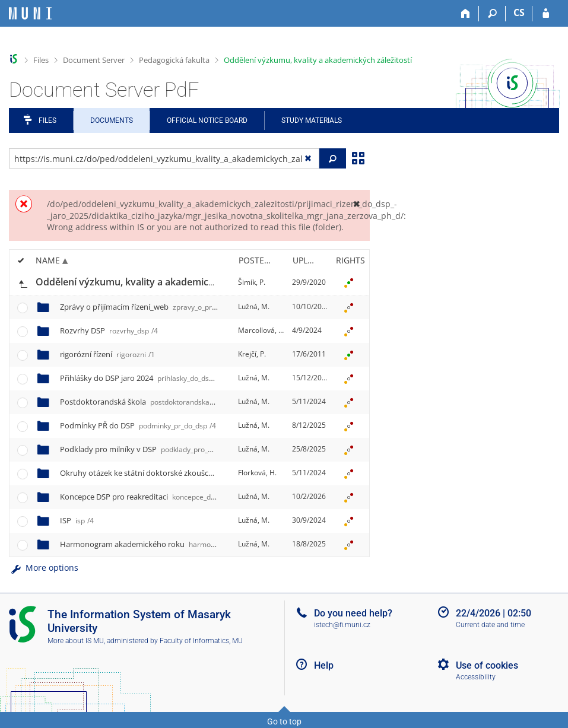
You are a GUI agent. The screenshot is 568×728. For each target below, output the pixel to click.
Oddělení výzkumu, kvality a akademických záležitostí (318, 60)
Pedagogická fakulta (174, 60)
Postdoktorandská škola (149, 402)
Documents (112, 120)
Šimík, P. (252, 282)
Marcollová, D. (262, 330)
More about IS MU (76, 641)
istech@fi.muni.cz (342, 625)
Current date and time (490, 625)
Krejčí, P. (252, 354)
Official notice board (207, 120)
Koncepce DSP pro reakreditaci (172, 497)
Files (41, 60)
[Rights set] (348, 282)
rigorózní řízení (107, 354)
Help (324, 665)
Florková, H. (257, 473)
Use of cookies (487, 665)
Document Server (94, 60)
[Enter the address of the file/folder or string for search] (164, 158)
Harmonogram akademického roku (187, 544)
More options (44, 568)
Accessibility (476, 677)
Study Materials (312, 120)
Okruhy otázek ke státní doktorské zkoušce (215, 473)
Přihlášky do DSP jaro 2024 (164, 378)
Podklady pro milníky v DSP (161, 449)
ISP (77, 520)
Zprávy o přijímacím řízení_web (173, 307)
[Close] (356, 204)
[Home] (466, 14)
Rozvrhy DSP (109, 330)
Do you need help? (353, 613)
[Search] (492, 14)
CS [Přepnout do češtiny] (519, 12)
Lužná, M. (254, 306)
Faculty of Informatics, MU (201, 641)
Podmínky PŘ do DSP (138, 425)
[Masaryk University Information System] (30, 13)
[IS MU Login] (546, 14)
